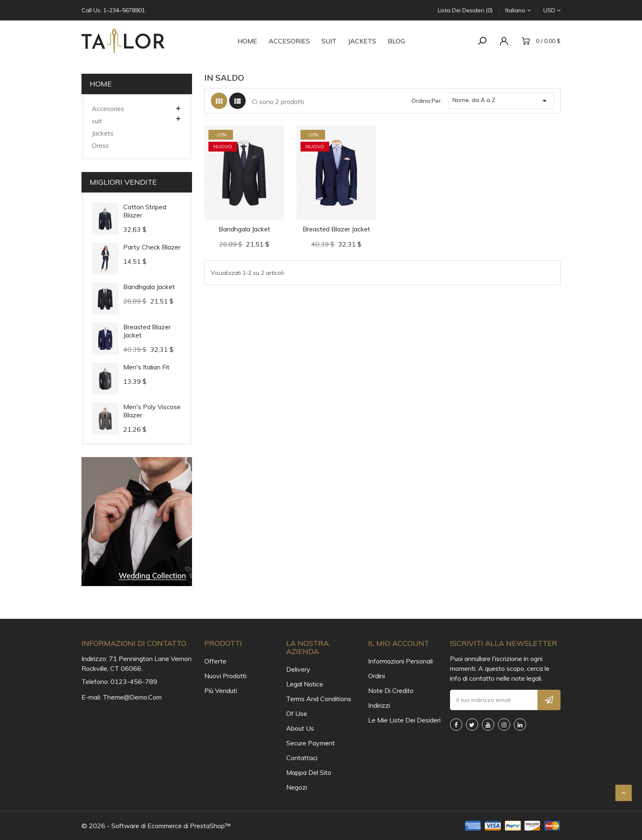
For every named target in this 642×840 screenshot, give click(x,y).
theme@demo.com (132, 697)
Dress (100, 145)
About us (300, 728)
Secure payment (311, 743)
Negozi (297, 787)
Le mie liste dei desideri (403, 720)
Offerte (215, 661)
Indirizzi (379, 705)
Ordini (376, 676)
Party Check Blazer (152, 247)
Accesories (289, 41)
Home (247, 41)
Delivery (298, 669)
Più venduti (221, 691)
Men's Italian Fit (146, 367)
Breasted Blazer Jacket (336, 229)
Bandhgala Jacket (149, 287)
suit (329, 41)
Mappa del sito (309, 772)
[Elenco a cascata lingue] (518, 10)
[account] (506, 41)
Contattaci (302, 758)
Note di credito (391, 691)
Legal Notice (305, 684)
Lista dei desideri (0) (465, 10)
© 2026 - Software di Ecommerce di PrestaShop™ (156, 826)
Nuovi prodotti (225, 676)
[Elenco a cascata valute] (552, 10)
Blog (396, 41)
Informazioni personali (400, 661)
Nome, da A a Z (501, 101)
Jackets (362, 41)
